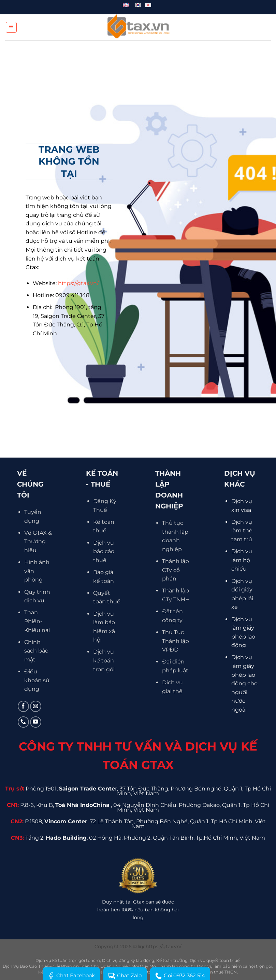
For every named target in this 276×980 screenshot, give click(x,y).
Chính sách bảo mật (36, 651)
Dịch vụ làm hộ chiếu (242, 560)
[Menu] (11, 27)
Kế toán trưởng (172, 960)
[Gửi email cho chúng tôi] (36, 706)
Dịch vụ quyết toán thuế (215, 960)
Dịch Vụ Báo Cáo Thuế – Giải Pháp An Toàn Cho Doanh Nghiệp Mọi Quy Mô (79, 966)
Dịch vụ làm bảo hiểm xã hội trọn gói (235, 966)
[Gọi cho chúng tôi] (23, 722)
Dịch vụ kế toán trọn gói (104, 660)
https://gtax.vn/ (78, 283)
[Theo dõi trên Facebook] (23, 706)
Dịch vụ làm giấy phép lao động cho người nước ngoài (244, 683)
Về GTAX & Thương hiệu (38, 542)
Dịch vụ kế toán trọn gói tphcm (68, 960)
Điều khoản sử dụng (37, 680)
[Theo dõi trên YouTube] (36, 722)
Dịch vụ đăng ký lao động (128, 960)
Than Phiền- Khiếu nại (37, 621)
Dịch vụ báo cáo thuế (104, 551)
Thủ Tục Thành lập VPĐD (176, 641)
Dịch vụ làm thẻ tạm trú (242, 531)
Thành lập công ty (176, 966)
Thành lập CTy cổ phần (176, 570)
